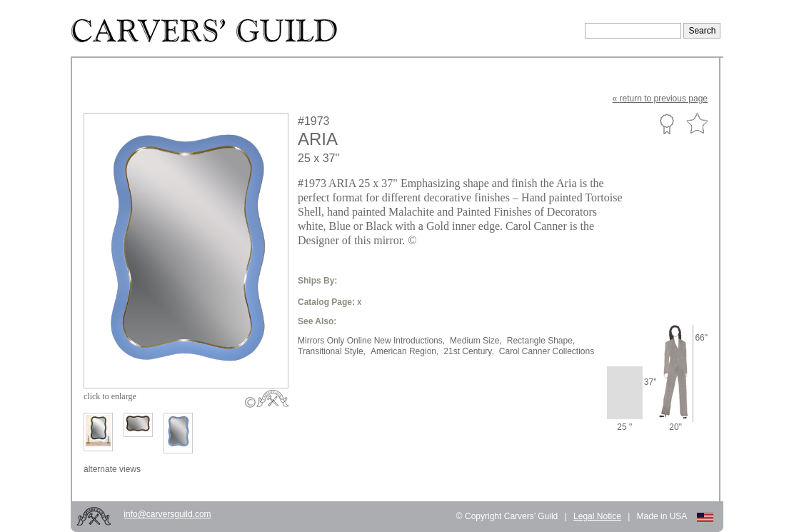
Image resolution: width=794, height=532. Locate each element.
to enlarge (110, 396)
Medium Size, (476, 341)
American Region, (404, 351)
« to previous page (660, 99)
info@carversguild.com (167, 514)
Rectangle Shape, (541, 341)
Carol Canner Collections (547, 351)
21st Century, (468, 351)
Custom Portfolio (667, 124)
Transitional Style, (332, 351)
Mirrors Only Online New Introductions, (371, 341)
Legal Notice (597, 516)
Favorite (697, 124)
